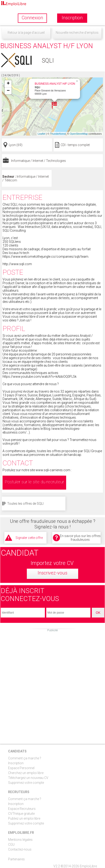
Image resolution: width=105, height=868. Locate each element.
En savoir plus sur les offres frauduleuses (80, 538)
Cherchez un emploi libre (26, 773)
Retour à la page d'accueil (26, 33)
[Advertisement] (52, 685)
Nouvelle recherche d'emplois (77, 33)
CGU (11, 845)
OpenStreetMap (79, 134)
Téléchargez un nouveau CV (28, 778)
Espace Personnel (21, 768)
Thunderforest (58, 134)
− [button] (8, 91)
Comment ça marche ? (25, 758)
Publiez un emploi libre (24, 818)
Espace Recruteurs (22, 809)
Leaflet (42, 134)
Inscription (16, 763)
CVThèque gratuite (21, 814)
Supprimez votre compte (26, 783)
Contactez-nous (20, 849)
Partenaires (16, 859)
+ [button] (8, 84)
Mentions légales (20, 840)
